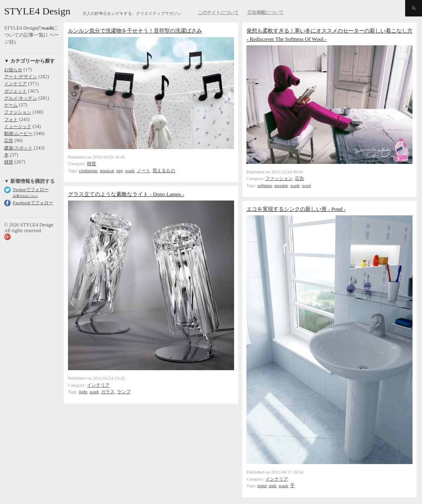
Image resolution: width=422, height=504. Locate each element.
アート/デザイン (21, 77)
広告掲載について (265, 12)
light (83, 392)
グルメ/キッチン (21, 98)
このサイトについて (218, 12)
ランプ (124, 392)
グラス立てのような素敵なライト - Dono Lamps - (126, 194)
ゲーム (11, 105)
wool (307, 185)
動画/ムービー (18, 133)
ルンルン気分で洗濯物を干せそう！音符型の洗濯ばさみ (135, 31)
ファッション (18, 112)
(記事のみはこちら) (25, 196)
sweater (281, 185)
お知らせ (13, 70)
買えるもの (164, 170)
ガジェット (15, 91)
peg (120, 170)
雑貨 (9, 162)
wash (130, 170)
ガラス (108, 392)
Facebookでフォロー (33, 203)
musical (107, 170)
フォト (11, 119)
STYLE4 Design (37, 11)
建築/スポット (18, 148)
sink (272, 485)
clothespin (88, 170)
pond (262, 485)
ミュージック (18, 126)
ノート (144, 170)
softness (265, 185)
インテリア (15, 84)
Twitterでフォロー (31, 189)
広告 (9, 140)
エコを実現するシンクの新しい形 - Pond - (296, 209)
